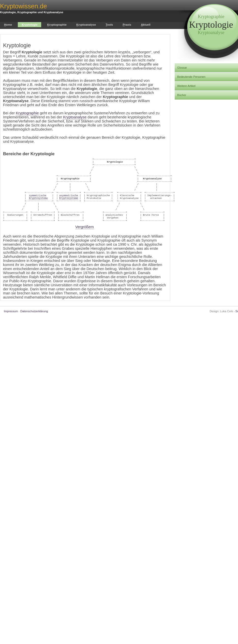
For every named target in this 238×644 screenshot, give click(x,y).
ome (8, 25)
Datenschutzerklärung (34, 323)
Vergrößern (85, 239)
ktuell (146, 25)
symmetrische (38, 202)
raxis (127, 25)
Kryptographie (27, 113)
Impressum (11, 323)
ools (109, 25)
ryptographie (57, 25)
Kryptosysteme (38, 206)
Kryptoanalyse (75, 117)
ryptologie (29, 25)
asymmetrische (69, 202)
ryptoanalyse (86, 25)
